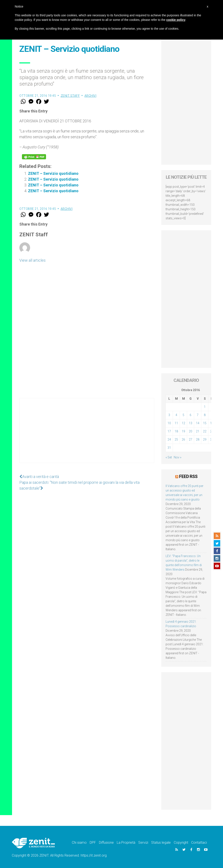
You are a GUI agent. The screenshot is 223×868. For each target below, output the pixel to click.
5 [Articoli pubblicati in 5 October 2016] (183, 415)
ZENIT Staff (70, 96)
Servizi (143, 843)
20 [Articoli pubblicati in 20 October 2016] (191, 431)
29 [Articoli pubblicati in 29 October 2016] (205, 439)
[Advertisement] (87, 435)
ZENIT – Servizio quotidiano (53, 173)
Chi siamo (79, 843)
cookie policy (176, 20)
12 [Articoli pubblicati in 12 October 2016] (183, 423)
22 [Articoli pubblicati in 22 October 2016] (205, 431)
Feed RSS (188, 476)
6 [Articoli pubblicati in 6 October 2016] (191, 415)
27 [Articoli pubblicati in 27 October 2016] (191, 439)
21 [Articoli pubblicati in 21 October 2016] (198, 431)
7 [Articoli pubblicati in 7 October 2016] (198, 415)
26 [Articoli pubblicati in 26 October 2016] (183, 439)
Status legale (161, 843)
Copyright (181, 843)
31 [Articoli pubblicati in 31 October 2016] (169, 448)
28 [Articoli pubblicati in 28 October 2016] (198, 439)
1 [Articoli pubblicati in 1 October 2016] (205, 407)
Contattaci (199, 843)
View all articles (32, 260)
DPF (93, 843)
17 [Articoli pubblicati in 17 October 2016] (169, 431)
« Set (169, 457)
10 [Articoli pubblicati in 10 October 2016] (169, 423)
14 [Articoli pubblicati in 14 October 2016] (198, 423)
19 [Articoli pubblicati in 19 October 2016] (183, 431)
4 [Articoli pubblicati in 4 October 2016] (176, 415)
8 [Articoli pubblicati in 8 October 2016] (205, 415)
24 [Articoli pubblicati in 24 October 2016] (169, 439)
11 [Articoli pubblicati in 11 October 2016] (176, 423)
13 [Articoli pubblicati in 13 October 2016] (191, 423)
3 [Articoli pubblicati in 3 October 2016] (169, 415)
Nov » (178, 457)
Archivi (91, 96)
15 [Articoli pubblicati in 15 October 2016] (205, 423)
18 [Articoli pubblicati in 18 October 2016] (176, 431)
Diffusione (106, 843)
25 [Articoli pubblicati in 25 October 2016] (176, 439)
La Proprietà (126, 843)
